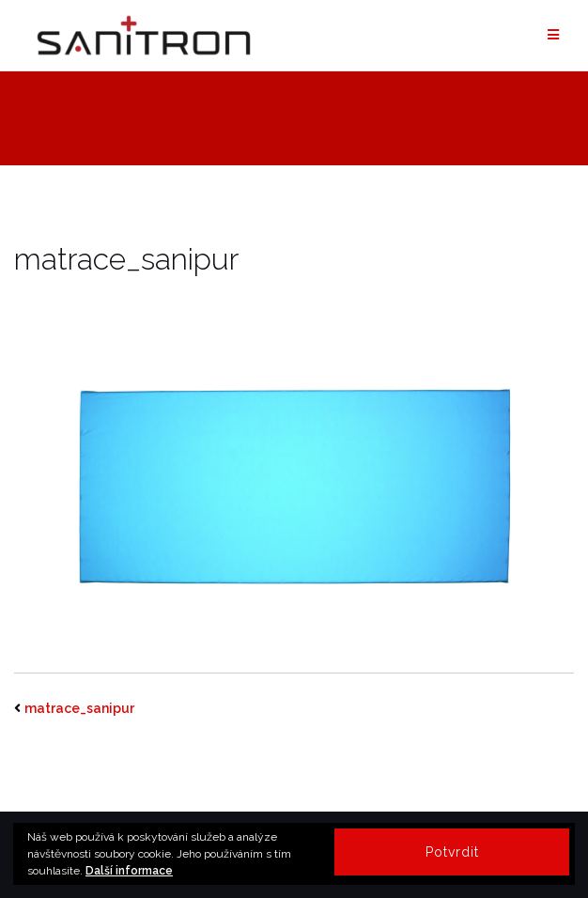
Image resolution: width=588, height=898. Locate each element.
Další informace (129, 871)
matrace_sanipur (79, 708)
